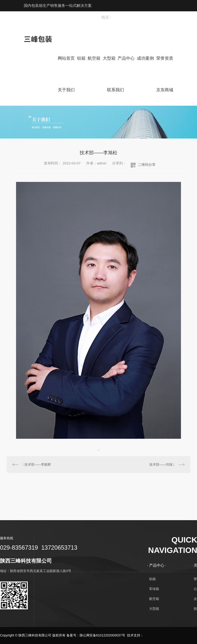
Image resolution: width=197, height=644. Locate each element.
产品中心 (126, 58)
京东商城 (165, 90)
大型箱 (109, 58)
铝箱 (81, 58)
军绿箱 (154, 589)
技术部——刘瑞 (161, 464)
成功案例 (145, 58)
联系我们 (115, 90)
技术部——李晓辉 (38, 464)
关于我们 (66, 90)
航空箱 (94, 58)
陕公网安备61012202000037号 (102, 635)
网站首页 (66, 58)
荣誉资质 (165, 58)
